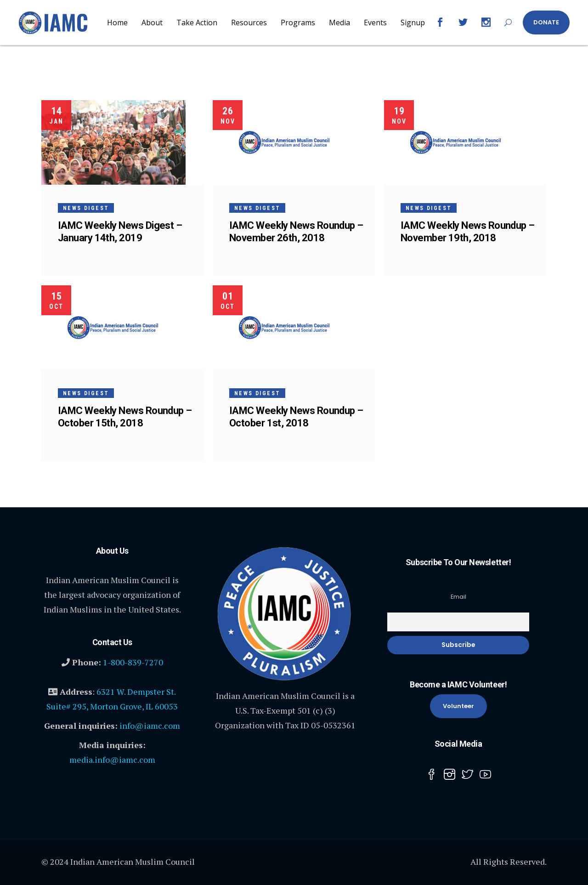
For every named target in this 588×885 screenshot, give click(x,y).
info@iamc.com (150, 726)
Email (458, 597)
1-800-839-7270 (133, 662)
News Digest (86, 208)
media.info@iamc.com (112, 760)
